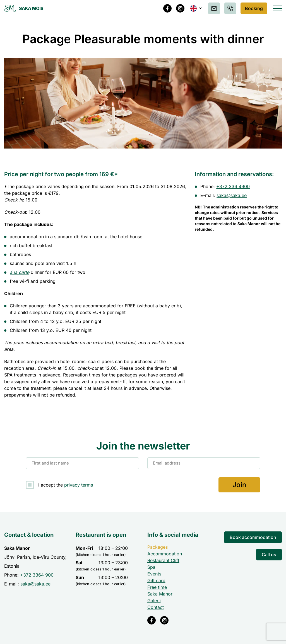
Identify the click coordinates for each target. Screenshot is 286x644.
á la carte (20, 272)
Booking (253, 8)
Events (154, 574)
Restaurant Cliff (163, 560)
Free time (157, 587)
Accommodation (165, 554)
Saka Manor (160, 594)
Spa (151, 567)
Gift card (156, 580)
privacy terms (79, 485)
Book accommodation (253, 537)
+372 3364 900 (37, 575)
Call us (269, 555)
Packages (158, 547)
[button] (194, 8)
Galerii (154, 601)
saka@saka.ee (232, 195)
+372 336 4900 (233, 186)
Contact (156, 607)
